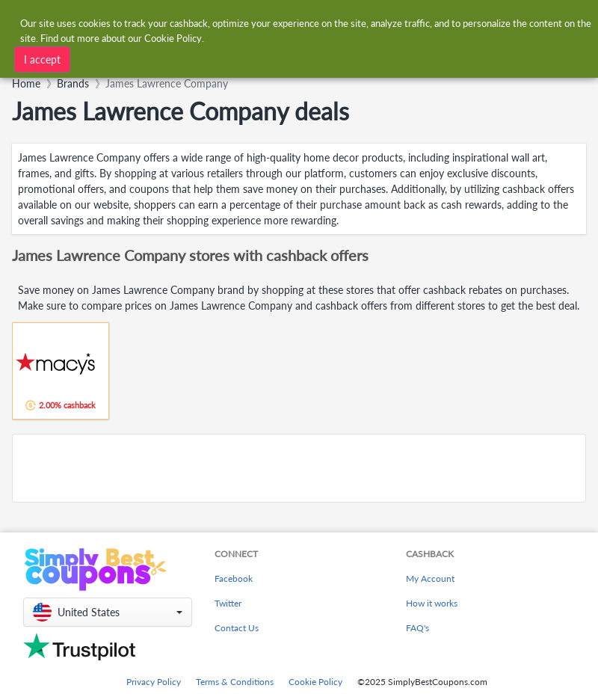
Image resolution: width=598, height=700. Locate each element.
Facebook (234, 578)
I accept (42, 59)
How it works (432, 603)
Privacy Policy (154, 682)
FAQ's (417, 628)
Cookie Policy (315, 682)
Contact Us (237, 628)
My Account (430, 578)
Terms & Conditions (235, 682)
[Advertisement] (299, 468)
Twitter (228, 603)
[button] (108, 612)
